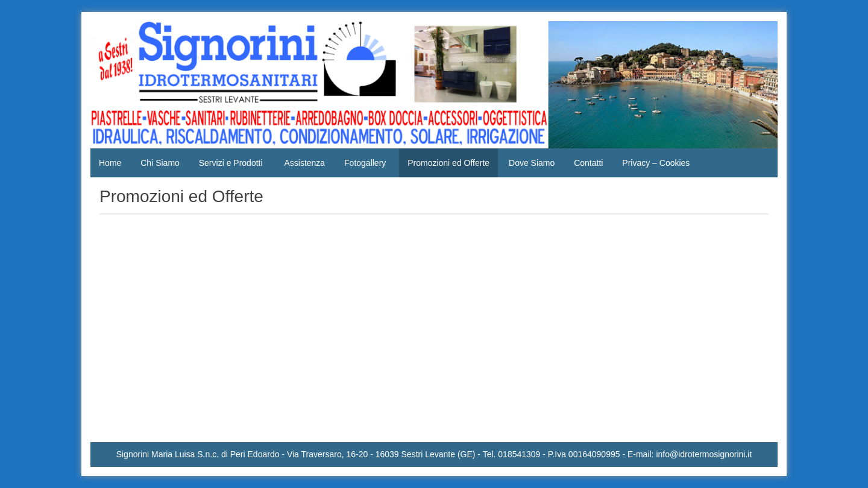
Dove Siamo (532, 163)
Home (110, 163)
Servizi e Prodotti (231, 163)
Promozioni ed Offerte (448, 163)
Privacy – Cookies (656, 163)
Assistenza (304, 163)
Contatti (588, 163)
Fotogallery (365, 163)
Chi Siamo (160, 163)
